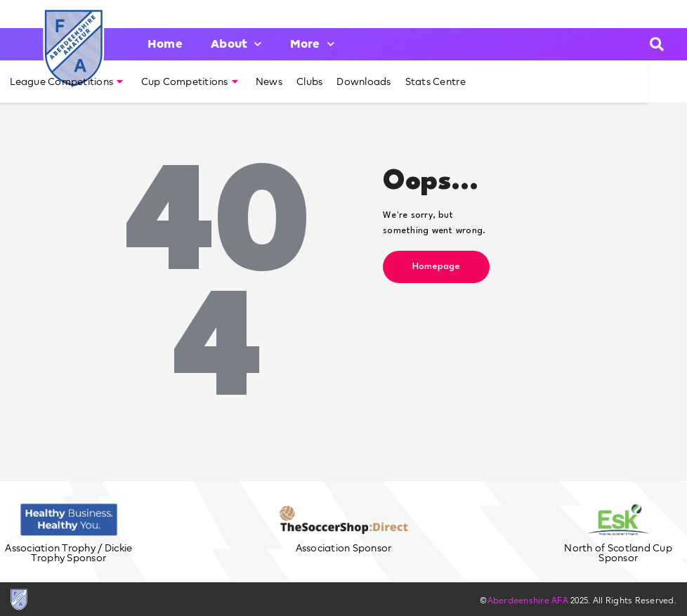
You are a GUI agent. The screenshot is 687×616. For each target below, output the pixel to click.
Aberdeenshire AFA (528, 600)
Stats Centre (436, 81)
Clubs (309, 81)
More (312, 44)
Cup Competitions (190, 81)
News (269, 81)
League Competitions (66, 81)
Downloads (364, 81)
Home (165, 44)
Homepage (436, 267)
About (236, 44)
